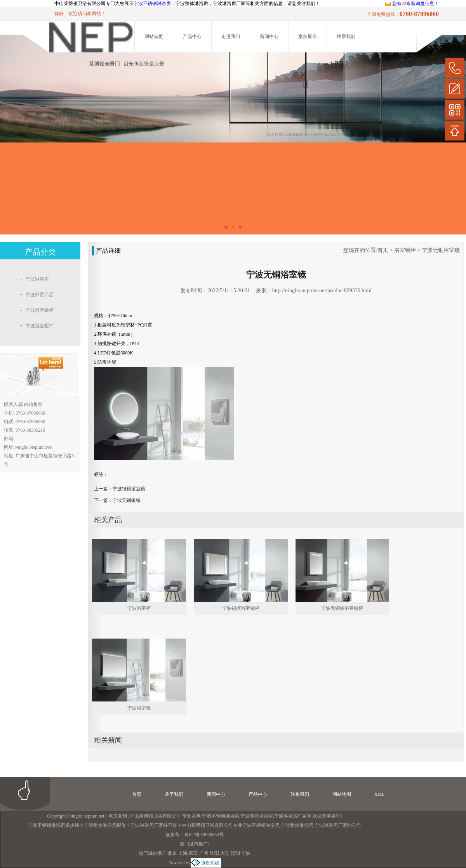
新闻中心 (269, 36)
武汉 (193, 853)
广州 (204, 853)
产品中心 (192, 36)
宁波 (246, 853)
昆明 (235, 853)
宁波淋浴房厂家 (290, 816)
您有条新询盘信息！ (412, 3)
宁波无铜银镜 (127, 500)
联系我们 (346, 36)
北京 (172, 853)
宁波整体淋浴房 (257, 816)
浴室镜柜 (405, 250)
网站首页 (154, 36)
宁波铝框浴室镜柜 (241, 608)
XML (380, 794)
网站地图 (342, 794)
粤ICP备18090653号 (204, 835)
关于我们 (174, 794)
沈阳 (214, 853)
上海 (183, 853)
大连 (225, 853)
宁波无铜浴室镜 (441, 250)
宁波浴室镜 (139, 708)
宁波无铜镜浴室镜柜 (342, 608)
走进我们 (231, 36)
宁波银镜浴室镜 (129, 489)
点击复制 (118, 816)
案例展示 (308, 36)
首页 (383, 250)
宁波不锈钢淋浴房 (152, 3)
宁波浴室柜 (139, 608)
